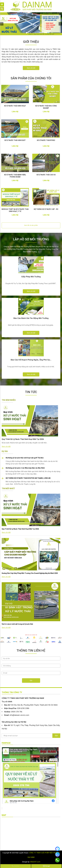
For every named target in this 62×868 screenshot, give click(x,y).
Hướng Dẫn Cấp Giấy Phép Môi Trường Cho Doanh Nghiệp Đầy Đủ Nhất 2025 (30, 573)
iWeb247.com (35, 862)
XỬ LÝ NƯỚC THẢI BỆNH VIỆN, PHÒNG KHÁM (15, 176)
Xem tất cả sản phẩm (31, 225)
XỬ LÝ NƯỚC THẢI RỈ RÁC (46, 140)
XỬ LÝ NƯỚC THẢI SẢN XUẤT (15, 140)
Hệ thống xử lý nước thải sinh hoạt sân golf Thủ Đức (25, 458)
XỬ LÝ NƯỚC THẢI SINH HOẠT (15, 106)
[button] (2, 24)
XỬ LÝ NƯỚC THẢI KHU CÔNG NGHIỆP (46, 107)
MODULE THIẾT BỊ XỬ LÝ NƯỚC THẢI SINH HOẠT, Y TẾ (15, 210)
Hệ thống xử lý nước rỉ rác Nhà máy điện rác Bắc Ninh (25, 468)
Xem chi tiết (31, 68)
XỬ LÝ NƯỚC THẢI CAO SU (46, 175)
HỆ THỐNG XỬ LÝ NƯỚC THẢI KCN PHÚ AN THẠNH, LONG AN (28, 478)
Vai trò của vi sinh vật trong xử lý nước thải (17, 624)
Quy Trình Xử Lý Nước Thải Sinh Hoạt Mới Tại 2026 (20, 529)
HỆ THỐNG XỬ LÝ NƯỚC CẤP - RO (46, 209)
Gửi (31, 681)
